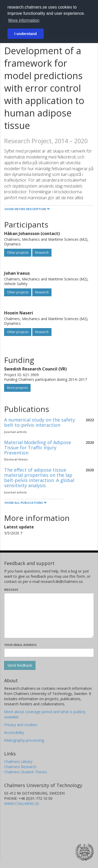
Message (11, 590)
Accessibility (14, 732)
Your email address (20, 645)
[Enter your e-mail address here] (49, 653)
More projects (17, 388)
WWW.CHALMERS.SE (22, 804)
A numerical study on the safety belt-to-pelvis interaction (40, 422)
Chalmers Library (18, 762)
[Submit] (20, 665)
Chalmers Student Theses (26, 772)
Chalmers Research (20, 767)
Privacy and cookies (21, 725)
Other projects (18, 253)
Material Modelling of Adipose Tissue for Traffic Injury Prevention (38, 447)
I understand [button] (26, 34)
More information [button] (24, 20)
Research (42, 253)
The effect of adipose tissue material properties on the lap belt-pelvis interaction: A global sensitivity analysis (39, 477)
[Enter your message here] (49, 616)
